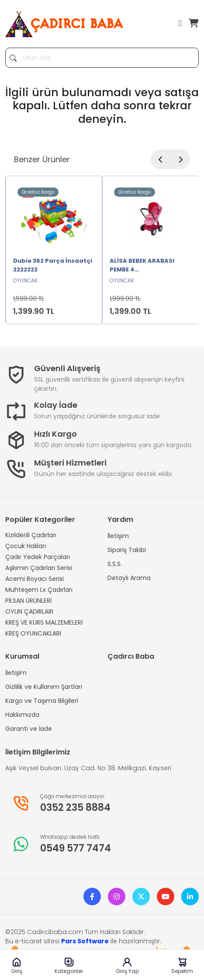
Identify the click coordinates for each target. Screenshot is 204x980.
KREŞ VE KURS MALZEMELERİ (44, 622)
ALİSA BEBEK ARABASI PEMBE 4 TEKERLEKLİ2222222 (142, 266)
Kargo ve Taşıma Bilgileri (42, 701)
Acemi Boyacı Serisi (35, 579)
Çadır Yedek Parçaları (38, 557)
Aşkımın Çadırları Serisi (39, 568)
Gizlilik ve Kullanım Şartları (44, 687)
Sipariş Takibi (127, 550)
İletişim (118, 536)
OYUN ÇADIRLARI (29, 612)
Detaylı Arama (129, 578)
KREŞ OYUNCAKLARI (33, 633)
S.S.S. (115, 564)
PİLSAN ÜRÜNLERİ (28, 601)
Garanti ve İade (29, 729)
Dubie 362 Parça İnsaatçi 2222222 (53, 265)
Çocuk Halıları (26, 546)
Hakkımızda (22, 715)
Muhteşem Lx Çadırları (39, 590)
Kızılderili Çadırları (31, 535)
